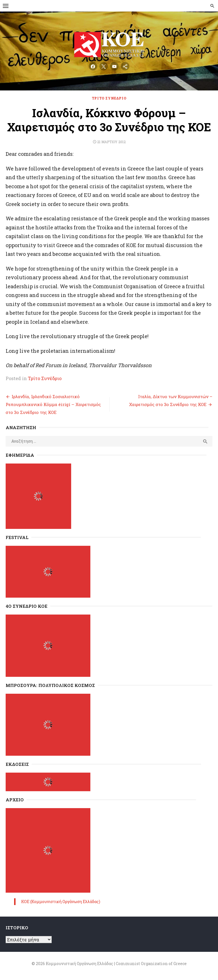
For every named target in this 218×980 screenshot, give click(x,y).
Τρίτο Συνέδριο (109, 98)
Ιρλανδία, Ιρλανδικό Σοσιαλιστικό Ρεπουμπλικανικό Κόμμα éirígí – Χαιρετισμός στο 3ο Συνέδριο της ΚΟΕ (53, 404)
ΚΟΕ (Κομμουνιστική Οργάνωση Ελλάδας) (61, 902)
